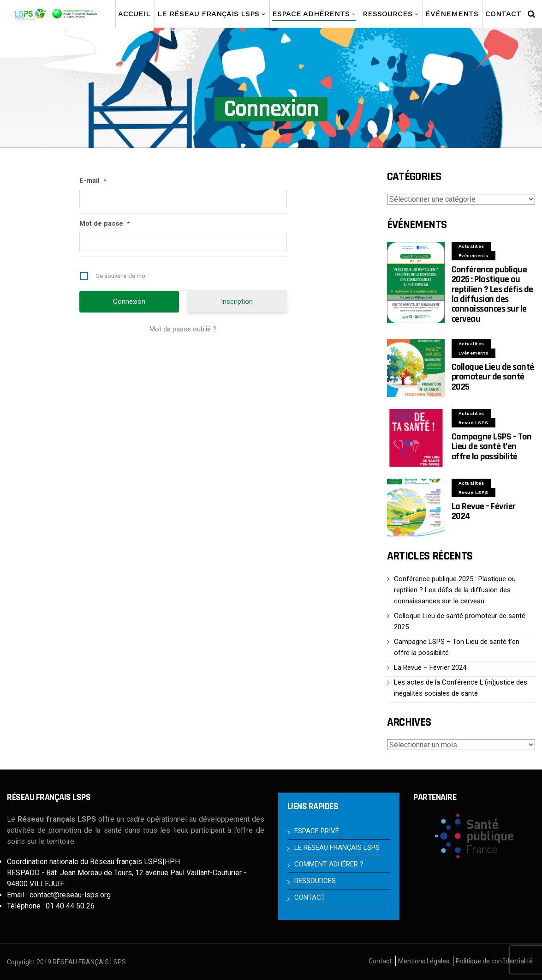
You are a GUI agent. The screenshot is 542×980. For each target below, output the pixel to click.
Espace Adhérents (314, 15)
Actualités (471, 246)
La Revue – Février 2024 (484, 511)
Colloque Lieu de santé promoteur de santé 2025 (493, 377)
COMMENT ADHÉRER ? (329, 864)
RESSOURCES (315, 881)
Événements (452, 14)
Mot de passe (104, 224)
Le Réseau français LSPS (208, 14)
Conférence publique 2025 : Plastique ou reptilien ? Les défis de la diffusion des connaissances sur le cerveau (492, 294)
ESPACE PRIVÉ (317, 831)
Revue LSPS (474, 423)
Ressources (387, 14)
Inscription (237, 301)
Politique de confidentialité (494, 961)
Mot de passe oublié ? (183, 329)
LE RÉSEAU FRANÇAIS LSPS (337, 848)
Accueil (134, 14)
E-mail (93, 181)
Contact (380, 961)
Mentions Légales (424, 961)
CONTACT (310, 897)
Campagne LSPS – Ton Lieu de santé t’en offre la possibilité (492, 447)
